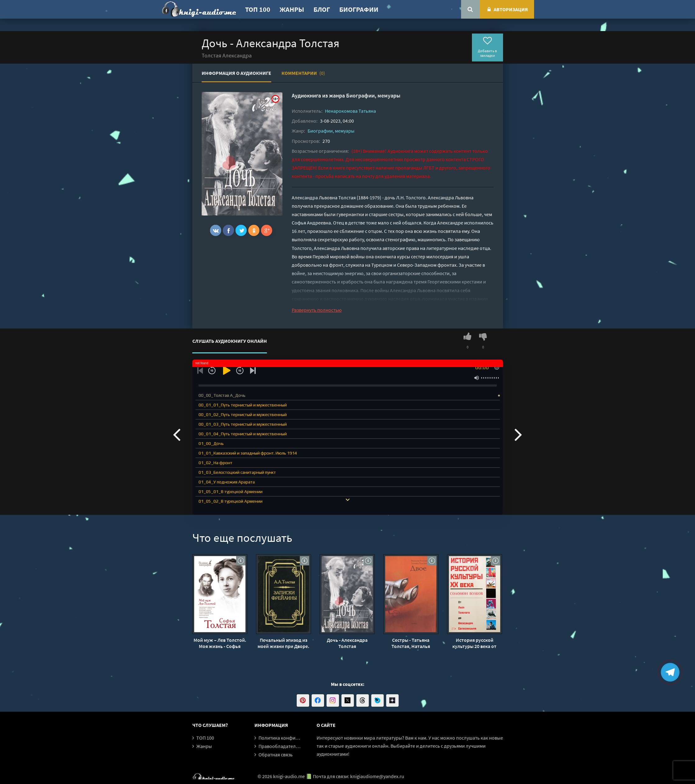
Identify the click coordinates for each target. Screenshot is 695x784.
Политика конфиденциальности (294, 738)
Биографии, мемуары (373, 95)
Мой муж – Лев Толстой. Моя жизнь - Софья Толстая (220, 643)
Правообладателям (280, 746)
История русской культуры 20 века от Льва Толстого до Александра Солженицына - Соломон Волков (474, 643)
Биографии (359, 9)
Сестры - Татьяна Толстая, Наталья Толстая (411, 643)
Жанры (292, 9)
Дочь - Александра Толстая (347, 643)
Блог (322, 9)
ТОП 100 (258, 9)
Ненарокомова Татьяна (350, 111)
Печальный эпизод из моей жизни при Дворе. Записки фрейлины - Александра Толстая (283, 643)
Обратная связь (276, 755)
